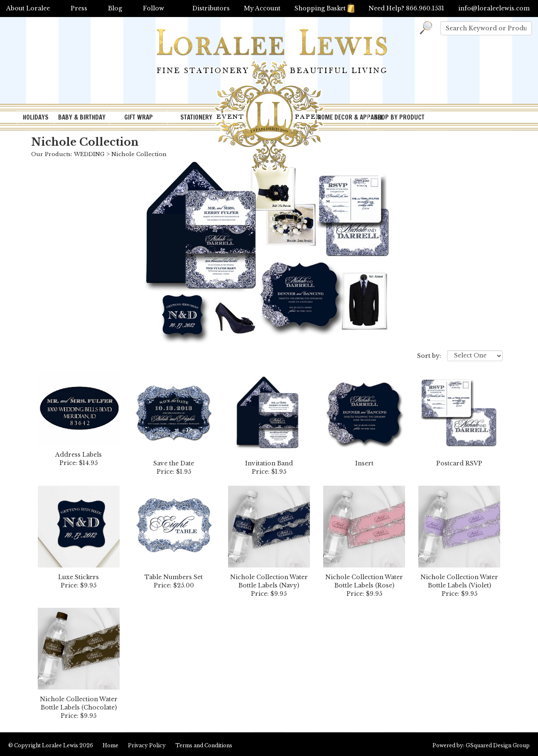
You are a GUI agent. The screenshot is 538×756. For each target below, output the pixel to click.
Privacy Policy (147, 745)
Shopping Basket (324, 8)
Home (111, 745)
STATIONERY (196, 117)
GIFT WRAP (139, 117)
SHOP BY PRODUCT (399, 117)
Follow (154, 8)
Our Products (51, 154)
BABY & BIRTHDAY (82, 117)
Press (79, 8)
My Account (262, 8)
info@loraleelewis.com (494, 8)
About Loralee (28, 8)
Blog (115, 8)
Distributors (211, 8)
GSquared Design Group (498, 745)
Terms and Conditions (204, 745)
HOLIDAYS (36, 117)
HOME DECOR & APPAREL (343, 117)
